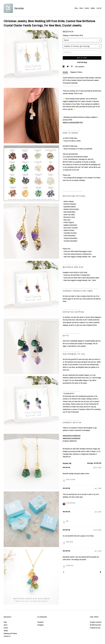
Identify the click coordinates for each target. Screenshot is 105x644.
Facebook (40, 622)
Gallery (93, 8)
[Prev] (64, 572)
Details (65, 72)
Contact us (7, 636)
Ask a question (80, 67)
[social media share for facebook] (64, 67)
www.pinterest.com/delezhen (72, 438)
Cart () (99, 8)
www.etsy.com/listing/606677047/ (73, 122)
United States (75, 35)
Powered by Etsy (95, 628)
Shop (76, 8)
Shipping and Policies (10, 633)
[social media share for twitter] (68, 67)
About (81, 8)
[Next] (100, 572)
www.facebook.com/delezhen (72, 436)
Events (87, 8)
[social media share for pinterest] (72, 67)
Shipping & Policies (76, 72)
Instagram (41, 625)
